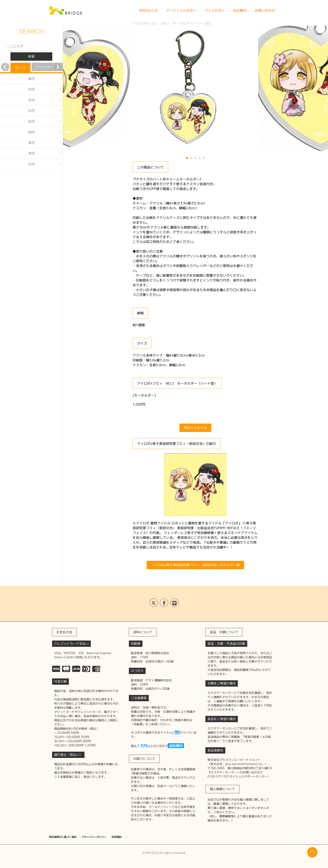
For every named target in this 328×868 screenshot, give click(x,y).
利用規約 (140, 837)
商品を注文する (195, 428)
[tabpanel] (195, 89)
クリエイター (45, 67)
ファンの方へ (215, 10)
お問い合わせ (265, 10)
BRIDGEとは (148, 10)
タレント (20, 67)
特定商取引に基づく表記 (65, 837)
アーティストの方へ (181, 10)
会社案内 (240, 10)
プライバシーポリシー (108, 837)
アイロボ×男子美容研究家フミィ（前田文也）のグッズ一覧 (195, 565)
